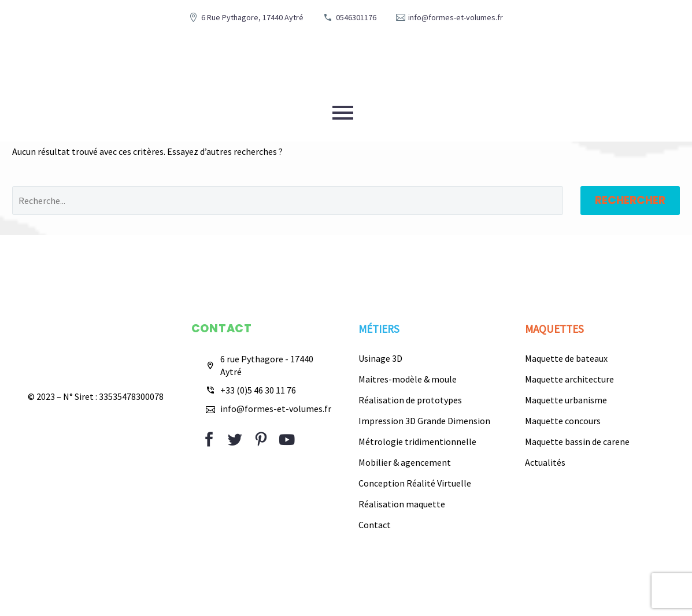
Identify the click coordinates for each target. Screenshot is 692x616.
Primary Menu (343, 113)
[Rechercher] (288, 201)
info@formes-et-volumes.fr (456, 17)
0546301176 (356, 17)
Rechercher (630, 200)
